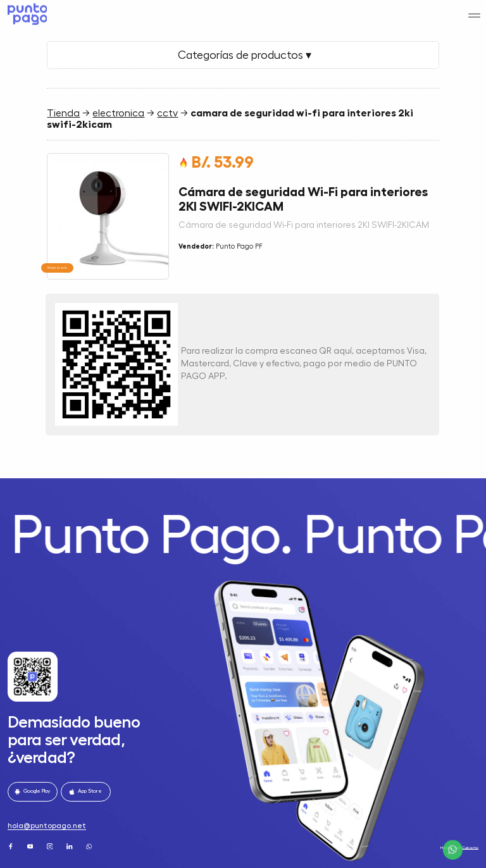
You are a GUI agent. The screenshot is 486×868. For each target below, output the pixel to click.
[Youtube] (31, 846)
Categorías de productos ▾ (243, 55)
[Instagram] (51, 846)
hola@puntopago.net (47, 826)
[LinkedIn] (70, 846)
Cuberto (470, 847)
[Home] (26, 11)
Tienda (63, 113)
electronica (118, 113)
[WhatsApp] (90, 846)
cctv (167, 113)
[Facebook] (11, 846)
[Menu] (474, 10)
